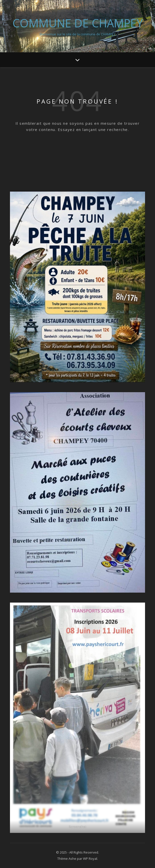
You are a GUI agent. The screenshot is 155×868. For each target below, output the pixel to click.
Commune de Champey (78, 23)
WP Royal (90, 859)
